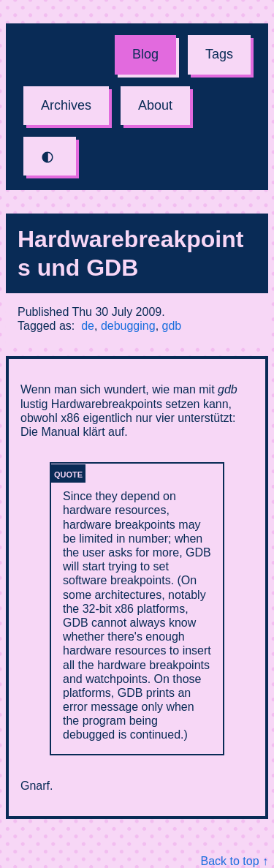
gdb (172, 326)
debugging (128, 326)
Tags (219, 54)
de (88, 326)
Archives (66, 105)
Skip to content (0, 0)
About (155, 105)
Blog (145, 54)
